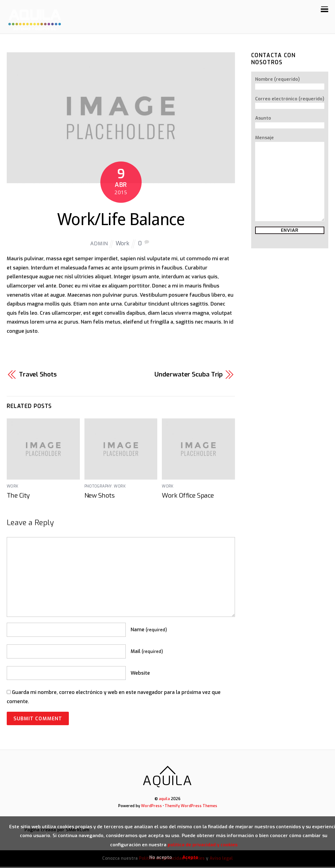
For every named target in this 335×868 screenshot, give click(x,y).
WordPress (151, 807)
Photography (98, 488)
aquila (164, 801)
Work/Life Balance (121, 220)
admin (99, 245)
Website (140, 675)
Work (123, 245)
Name (149, 631)
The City (18, 497)
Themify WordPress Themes (191, 807)
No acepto (161, 857)
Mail (147, 653)
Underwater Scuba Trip (189, 376)
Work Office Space (188, 497)
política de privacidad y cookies (203, 845)
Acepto (190, 857)
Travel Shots (38, 376)
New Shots (100, 497)
